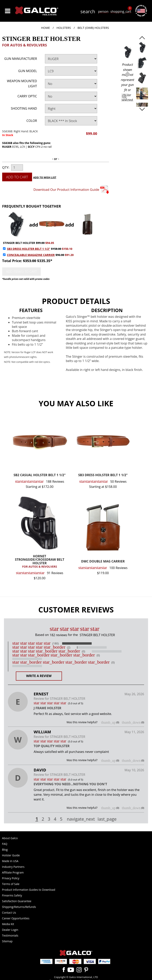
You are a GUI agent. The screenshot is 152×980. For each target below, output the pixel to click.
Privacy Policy (11, 878)
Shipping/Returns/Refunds (19, 907)
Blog (5, 850)
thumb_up (108, 722)
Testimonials (10, 935)
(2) (69, 647)
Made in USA (10, 861)
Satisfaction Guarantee (17, 901)
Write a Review (39, 676)
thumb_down (131, 722)
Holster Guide (11, 855)
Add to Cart (17, 177)
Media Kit (8, 924)
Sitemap (7, 941)
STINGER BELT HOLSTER (19, 243)
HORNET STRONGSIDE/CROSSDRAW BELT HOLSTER (40, 562)
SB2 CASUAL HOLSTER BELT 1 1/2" (40, 475)
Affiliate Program (13, 872)
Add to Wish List (45, 177)
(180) (55, 643)
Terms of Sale (11, 884)
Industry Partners (13, 867)
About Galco (10, 838)
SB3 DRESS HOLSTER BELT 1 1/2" (29, 249)
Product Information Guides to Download (29, 890)
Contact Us (9, 913)
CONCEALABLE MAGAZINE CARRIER (31, 255)
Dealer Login (10, 930)
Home (46, 28)
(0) (84, 651)
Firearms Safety (12, 895)
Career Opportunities (16, 918)
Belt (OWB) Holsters (93, 28)
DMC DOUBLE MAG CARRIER (103, 562)
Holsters (64, 28)
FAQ (5, 844)
